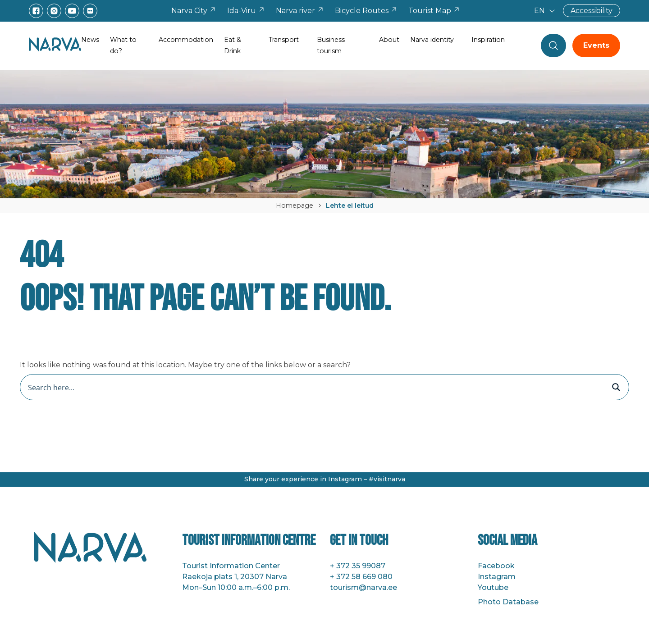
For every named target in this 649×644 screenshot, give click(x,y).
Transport (284, 40)
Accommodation (186, 40)
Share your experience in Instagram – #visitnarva (325, 479)
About (389, 40)
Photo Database (508, 602)
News (90, 40)
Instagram (497, 577)
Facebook (496, 566)
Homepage (295, 206)
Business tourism (331, 45)
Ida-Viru (246, 11)
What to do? (123, 45)
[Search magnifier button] (616, 387)
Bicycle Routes (366, 11)
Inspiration (488, 40)
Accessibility (592, 11)
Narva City (194, 11)
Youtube (493, 587)
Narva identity (432, 40)
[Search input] (315, 387)
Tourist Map (434, 11)
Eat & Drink (233, 45)
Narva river (300, 11)
